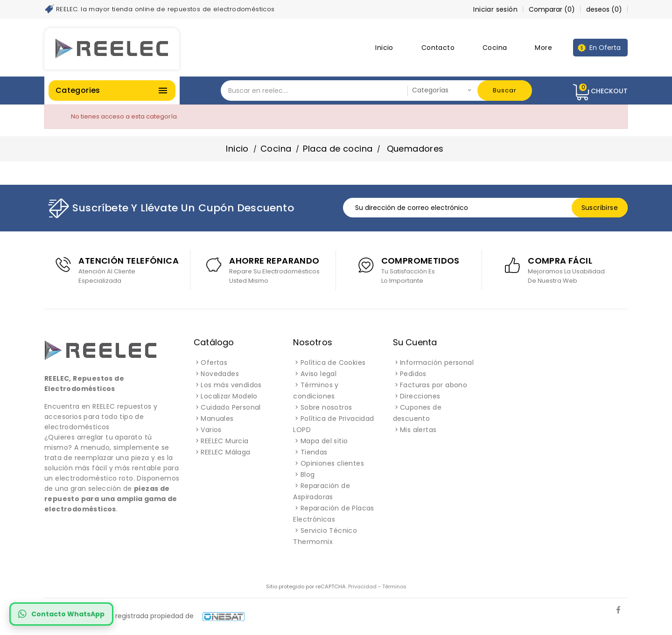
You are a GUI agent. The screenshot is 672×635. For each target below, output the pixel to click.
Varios (211, 430)
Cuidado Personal (231, 407)
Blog (308, 475)
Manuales (217, 419)
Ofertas (214, 363)
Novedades (220, 374)
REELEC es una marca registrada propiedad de (144, 616)
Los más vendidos (231, 385)
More (543, 48)
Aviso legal (318, 374)
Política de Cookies (333, 363)
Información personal (437, 363)
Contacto (438, 48)
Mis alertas (418, 430)
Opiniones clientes (332, 463)
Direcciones (420, 396)
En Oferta (605, 48)
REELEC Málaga (225, 452)
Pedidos (413, 374)
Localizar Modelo (229, 396)
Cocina (495, 48)
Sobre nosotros (326, 407)
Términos (394, 586)
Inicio (384, 48)
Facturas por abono (434, 385)
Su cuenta (415, 342)
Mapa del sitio (324, 441)
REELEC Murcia (224, 441)
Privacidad (362, 586)
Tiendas (314, 452)
